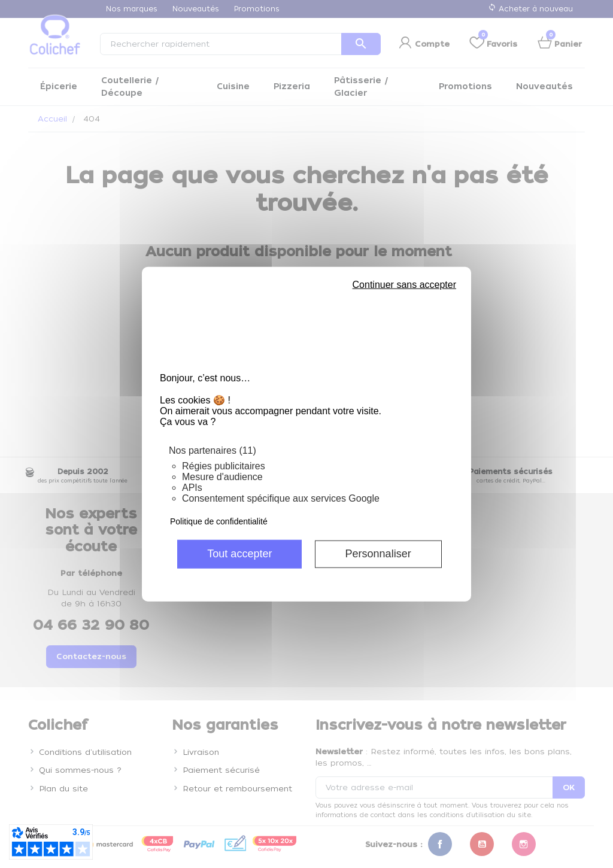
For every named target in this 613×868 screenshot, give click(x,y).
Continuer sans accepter (404, 285)
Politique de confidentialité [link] (219, 521)
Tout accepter (239, 554)
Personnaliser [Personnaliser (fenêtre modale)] (378, 554)
